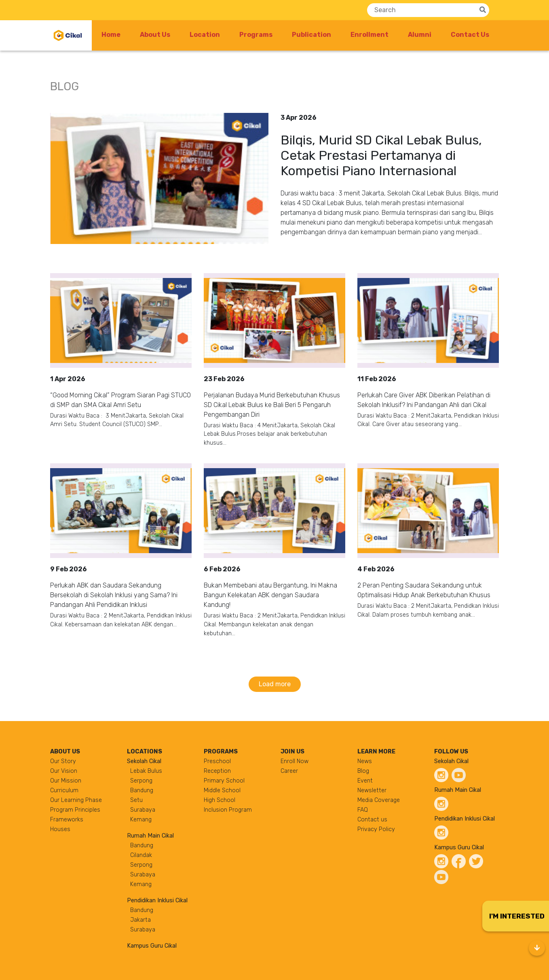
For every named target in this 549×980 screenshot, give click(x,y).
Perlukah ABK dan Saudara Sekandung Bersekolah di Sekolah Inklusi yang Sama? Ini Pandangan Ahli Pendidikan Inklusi (114, 595)
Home (111, 35)
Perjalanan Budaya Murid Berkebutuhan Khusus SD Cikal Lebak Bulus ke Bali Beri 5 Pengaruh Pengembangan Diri (272, 405)
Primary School (224, 781)
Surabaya (143, 810)
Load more (275, 684)
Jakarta (140, 920)
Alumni (420, 35)
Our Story (63, 761)
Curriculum (64, 790)
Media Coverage (379, 800)
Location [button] (205, 35)
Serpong (141, 781)
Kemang (141, 820)
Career (289, 771)
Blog (363, 771)
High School (220, 800)
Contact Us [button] (470, 35)
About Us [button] (155, 35)
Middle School (222, 790)
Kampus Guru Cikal (152, 946)
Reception (217, 771)
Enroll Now (295, 761)
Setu (136, 800)
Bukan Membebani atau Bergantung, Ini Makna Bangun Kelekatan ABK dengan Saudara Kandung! (270, 595)
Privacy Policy (376, 829)
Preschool (217, 761)
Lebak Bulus (146, 771)
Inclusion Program (228, 810)
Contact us (372, 820)
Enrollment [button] (370, 35)
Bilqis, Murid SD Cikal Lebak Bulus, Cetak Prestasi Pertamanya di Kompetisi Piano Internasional (381, 156)
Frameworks (67, 820)
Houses (60, 829)
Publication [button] (311, 35)
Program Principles (75, 810)
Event (365, 781)
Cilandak (141, 855)
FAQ (363, 810)
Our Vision (64, 771)
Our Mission (66, 781)
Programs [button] (256, 35)
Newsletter (372, 790)
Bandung (142, 790)
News (365, 761)
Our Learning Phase (76, 800)
